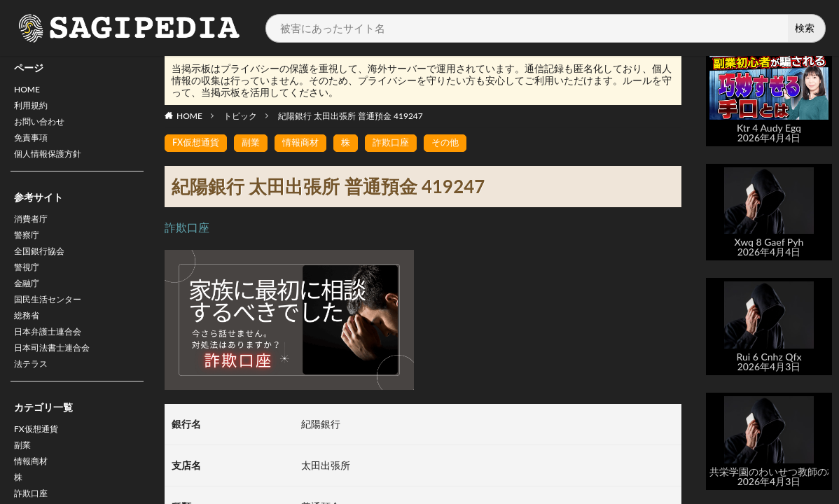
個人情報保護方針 (53, 163)
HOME (29, 91)
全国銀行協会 (43, 267)
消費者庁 (34, 231)
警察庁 (29, 249)
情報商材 (307, 143)
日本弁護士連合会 (53, 358)
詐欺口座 (401, 143)
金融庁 (29, 303)
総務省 (29, 340)
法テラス (34, 394)
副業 (24, 480)
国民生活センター (53, 322)
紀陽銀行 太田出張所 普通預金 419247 (351, 116)
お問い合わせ (43, 127)
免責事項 (34, 145)
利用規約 (34, 109)
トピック (240, 116)
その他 (458, 143)
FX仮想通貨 (40, 462)
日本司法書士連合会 (58, 376)
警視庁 (29, 285)
